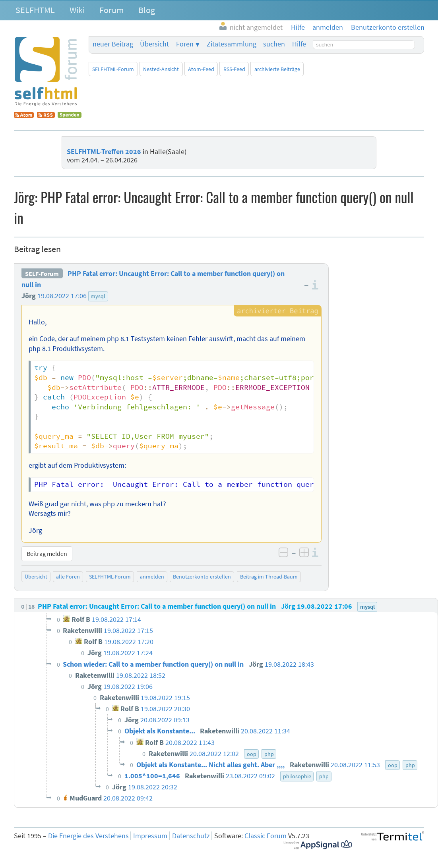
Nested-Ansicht (161, 69)
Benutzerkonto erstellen (202, 577)
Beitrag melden (47, 554)
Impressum (150, 836)
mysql (98, 296)
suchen (274, 44)
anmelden (152, 577)
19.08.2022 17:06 (62, 296)
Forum (111, 10)
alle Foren (68, 577)
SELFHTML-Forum (113, 69)
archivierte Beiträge (277, 69)
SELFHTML (35, 10)
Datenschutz (191, 836)
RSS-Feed (234, 69)
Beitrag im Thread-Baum (269, 577)
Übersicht (154, 44)
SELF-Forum (42, 274)
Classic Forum (266, 836)
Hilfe (299, 44)
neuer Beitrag (113, 44)
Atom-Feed (201, 69)
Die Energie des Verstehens (88, 836)
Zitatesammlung (232, 44)
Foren (185, 44)
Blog (147, 10)
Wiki (77, 10)
